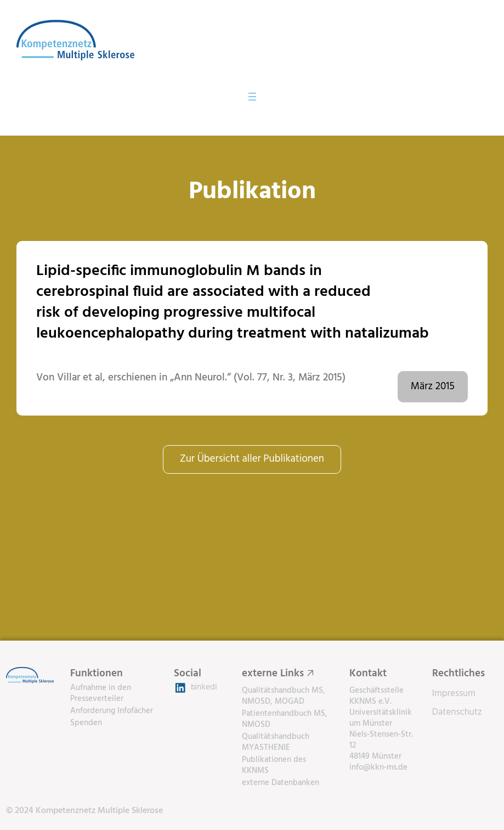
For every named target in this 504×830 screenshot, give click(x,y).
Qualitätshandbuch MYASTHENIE (276, 742)
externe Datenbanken (281, 783)
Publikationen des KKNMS (274, 765)
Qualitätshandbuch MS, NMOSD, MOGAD (284, 696)
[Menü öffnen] (252, 97)
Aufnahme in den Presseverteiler (101, 693)
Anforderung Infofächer (112, 711)
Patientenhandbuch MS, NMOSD (285, 719)
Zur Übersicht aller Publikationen (252, 459)
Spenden (86, 723)
